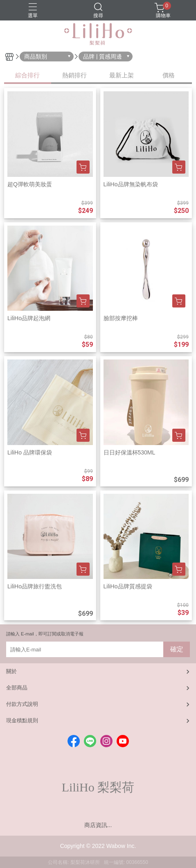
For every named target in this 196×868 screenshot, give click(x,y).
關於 (11, 671)
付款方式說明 (22, 704)
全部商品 (17, 688)
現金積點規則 (22, 720)
